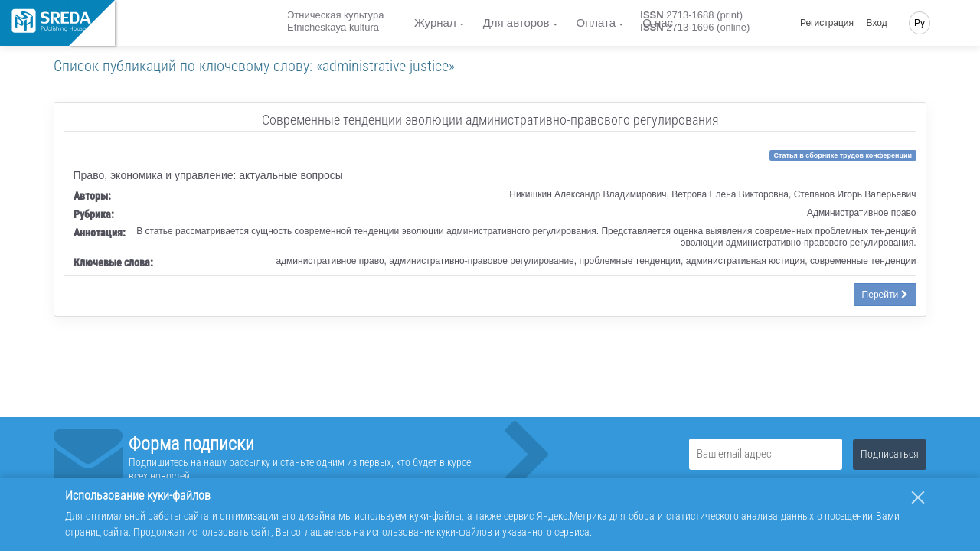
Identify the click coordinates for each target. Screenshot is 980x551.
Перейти (885, 295)
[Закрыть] (918, 497)
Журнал (435, 23)
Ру (920, 23)
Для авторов (516, 23)
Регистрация (827, 23)
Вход (877, 23)
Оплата (596, 23)
